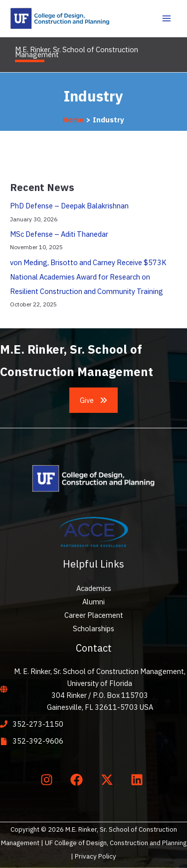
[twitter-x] (109, 780)
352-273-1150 (38, 724)
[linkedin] (139, 780)
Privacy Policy (95, 856)
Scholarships (93, 628)
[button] (94, 400)
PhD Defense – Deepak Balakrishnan (69, 206)
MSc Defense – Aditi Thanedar (59, 234)
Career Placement (94, 615)
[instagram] (48, 780)
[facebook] (79, 780)
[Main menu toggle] (167, 18)
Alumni (93, 602)
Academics (94, 588)
